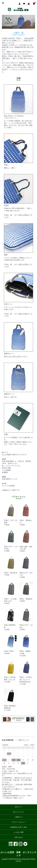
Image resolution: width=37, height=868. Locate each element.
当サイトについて (19, 812)
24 (28, 760)
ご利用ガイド (19, 817)
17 (28, 757)
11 (33, 754)
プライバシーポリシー (19, 822)
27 (9, 763)
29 (18, 763)
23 (23, 760)
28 (14, 763)
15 (18, 757)
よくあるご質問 (19, 832)
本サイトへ (19, 807)
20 (9, 760)
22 (18, 760)
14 (14, 757)
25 (33, 760)
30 (23, 763)
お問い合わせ (19, 837)
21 (14, 760)
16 (23, 757)
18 (33, 757)
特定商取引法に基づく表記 (19, 827)
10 (28, 754)
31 (28, 763)
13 (9, 757)
